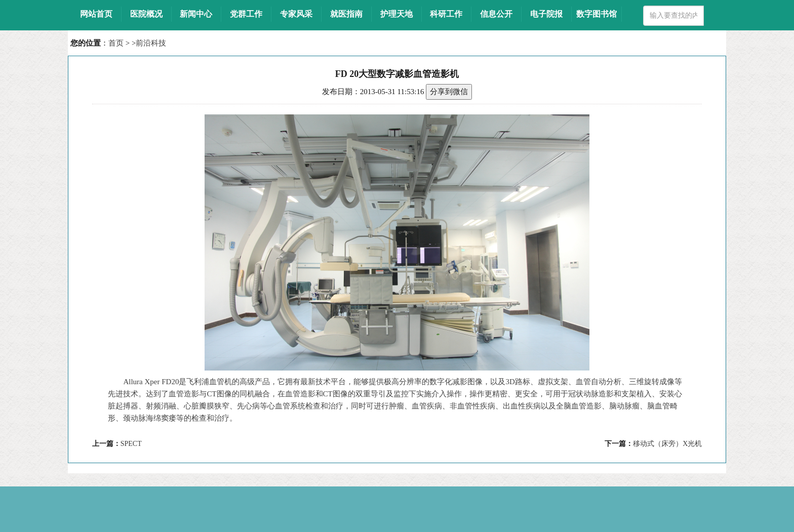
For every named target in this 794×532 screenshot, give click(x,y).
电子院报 (546, 14)
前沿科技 (151, 43)
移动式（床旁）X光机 (667, 444)
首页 (116, 43)
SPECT (131, 444)
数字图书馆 (597, 14)
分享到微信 (449, 92)
